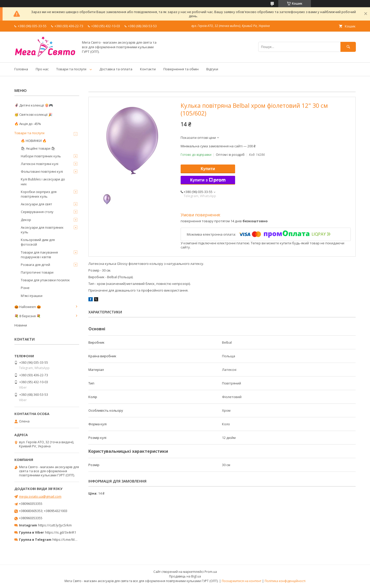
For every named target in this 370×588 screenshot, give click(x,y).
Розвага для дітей (35, 265)
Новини (21, 325)
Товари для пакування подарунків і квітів (39, 255)
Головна (21, 69)
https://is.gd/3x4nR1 (61, 532)
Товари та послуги (71, 69)
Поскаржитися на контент (242, 581)
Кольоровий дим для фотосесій (38, 242)
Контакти (148, 69)
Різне (25, 288)
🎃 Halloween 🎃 (28, 307)
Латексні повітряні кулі (40, 164)
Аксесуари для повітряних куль (42, 230)
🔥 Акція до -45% (28, 124)
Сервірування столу (37, 212)
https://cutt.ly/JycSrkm (55, 525)
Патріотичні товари (37, 272)
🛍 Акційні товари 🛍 (38, 148)
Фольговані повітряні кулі (42, 171)
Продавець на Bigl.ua (185, 576)
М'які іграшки (32, 296)
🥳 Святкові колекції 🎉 (33, 114)
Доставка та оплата (116, 69)
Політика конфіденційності (285, 581)
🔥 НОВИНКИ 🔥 (34, 141)
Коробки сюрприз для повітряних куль (39, 194)
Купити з (208, 180)
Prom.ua (211, 572)
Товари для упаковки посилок (45, 280)
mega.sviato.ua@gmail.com (40, 496)
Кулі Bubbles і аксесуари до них (43, 181)
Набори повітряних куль (41, 156)
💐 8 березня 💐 (27, 316)
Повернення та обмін (181, 69)
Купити (208, 169)
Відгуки (212, 69)
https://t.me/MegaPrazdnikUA (76, 539)
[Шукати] (348, 47)
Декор (26, 220)
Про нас (42, 69)
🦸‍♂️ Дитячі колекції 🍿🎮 (34, 105)
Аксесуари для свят (36, 204)
